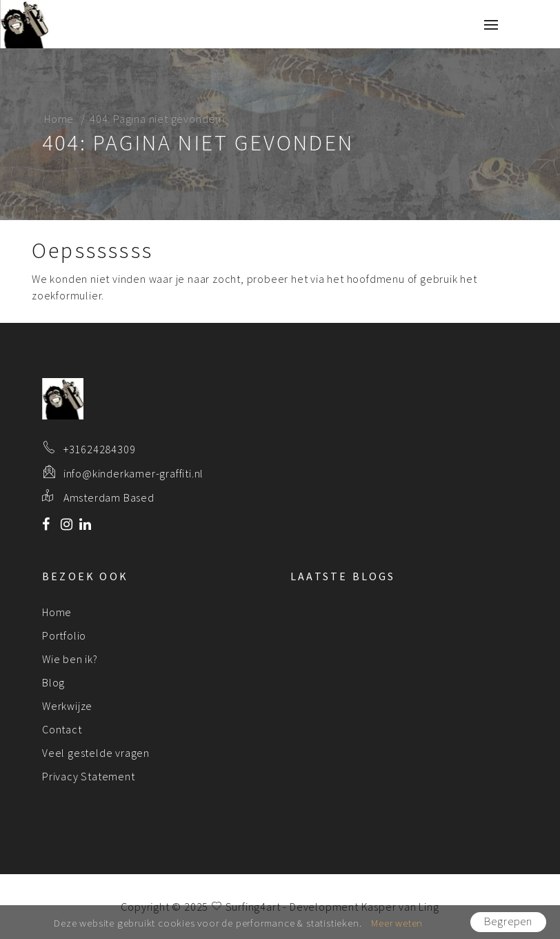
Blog (53, 682)
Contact (62, 729)
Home (59, 119)
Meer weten (397, 923)
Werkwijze (67, 706)
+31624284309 (100, 449)
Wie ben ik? (70, 659)
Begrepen (508, 921)
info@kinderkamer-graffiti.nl (133, 473)
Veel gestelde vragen (96, 753)
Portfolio (64, 635)
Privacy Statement (89, 776)
